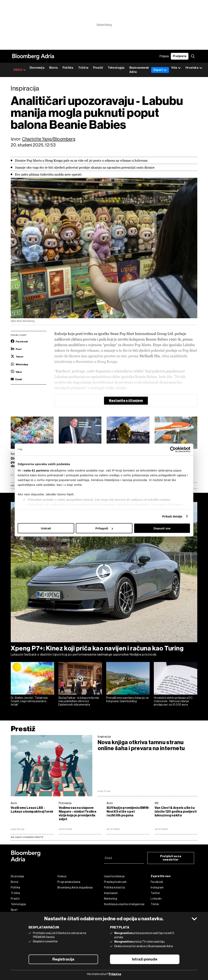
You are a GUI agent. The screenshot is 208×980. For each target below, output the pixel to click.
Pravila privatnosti (115, 882)
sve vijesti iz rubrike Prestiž (27, 837)
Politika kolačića (114, 887)
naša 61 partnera (36, 470)
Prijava (164, 56)
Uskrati (46, 528)
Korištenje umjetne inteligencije (124, 904)
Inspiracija (104, 737)
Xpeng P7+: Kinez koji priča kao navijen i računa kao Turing (97, 648)
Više (176, 68)
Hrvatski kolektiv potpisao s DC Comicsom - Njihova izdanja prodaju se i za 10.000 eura (173, 701)
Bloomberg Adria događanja (75, 887)
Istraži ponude (145, 959)
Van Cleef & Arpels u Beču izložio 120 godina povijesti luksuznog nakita (176, 812)
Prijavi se (115, 974)
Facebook (157, 882)
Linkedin (156, 899)
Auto (14, 803)
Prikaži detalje (172, 516)
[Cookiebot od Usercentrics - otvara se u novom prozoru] (173, 450)
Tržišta (83, 68)
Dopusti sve (162, 528)
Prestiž (98, 68)
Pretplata (180, 56)
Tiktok (155, 904)
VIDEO (20, 70)
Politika (68, 68)
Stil (157, 803)
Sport (14, 910)
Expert (160, 70)
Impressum (111, 893)
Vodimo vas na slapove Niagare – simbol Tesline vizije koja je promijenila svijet (78, 813)
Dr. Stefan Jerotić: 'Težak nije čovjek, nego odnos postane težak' (29, 701)
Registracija (63, 959)
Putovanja (65, 803)
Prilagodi (104, 528)
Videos (62, 876)
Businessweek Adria (139, 70)
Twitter (155, 893)
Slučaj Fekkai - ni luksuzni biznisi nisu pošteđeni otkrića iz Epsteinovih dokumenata (79, 701)
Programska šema (69, 882)
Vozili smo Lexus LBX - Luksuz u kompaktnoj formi (32, 810)
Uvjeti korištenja (114, 876)
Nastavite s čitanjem (126, 401)
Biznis (53, 68)
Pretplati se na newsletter (171, 858)
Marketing (111, 899)
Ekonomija (37, 68)
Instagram (157, 887)
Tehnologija (116, 68)
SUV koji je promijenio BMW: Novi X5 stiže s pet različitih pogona (128, 812)
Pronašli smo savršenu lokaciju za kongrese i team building (127, 699)
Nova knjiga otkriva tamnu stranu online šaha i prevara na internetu (141, 745)
